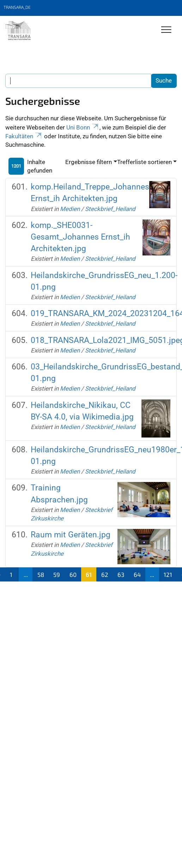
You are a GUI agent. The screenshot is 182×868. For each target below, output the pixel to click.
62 (105, 574)
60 (73, 574)
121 (168, 574)
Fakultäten (24, 136)
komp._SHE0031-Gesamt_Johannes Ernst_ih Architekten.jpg (80, 237)
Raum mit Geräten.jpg (71, 535)
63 (121, 574)
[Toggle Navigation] (166, 30)
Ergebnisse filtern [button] (89, 162)
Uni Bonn (83, 127)
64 (137, 574)
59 (57, 574)
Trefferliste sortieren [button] (144, 162)
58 (41, 574)
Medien (70, 209)
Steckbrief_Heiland (110, 209)
